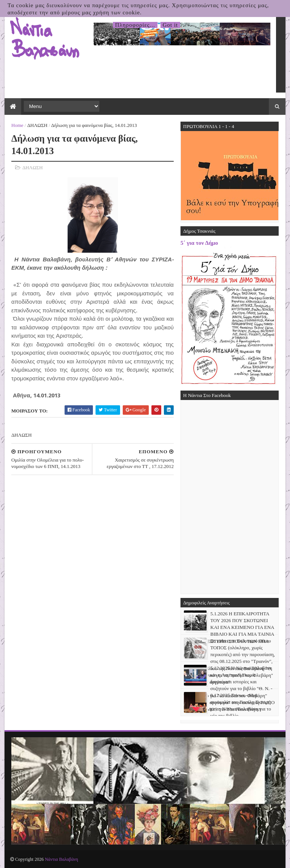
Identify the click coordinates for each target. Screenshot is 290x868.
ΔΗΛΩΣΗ (37, 125)
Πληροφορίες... (135, 25)
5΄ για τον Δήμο (199, 243)
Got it (170, 25)
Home (17, 125)
